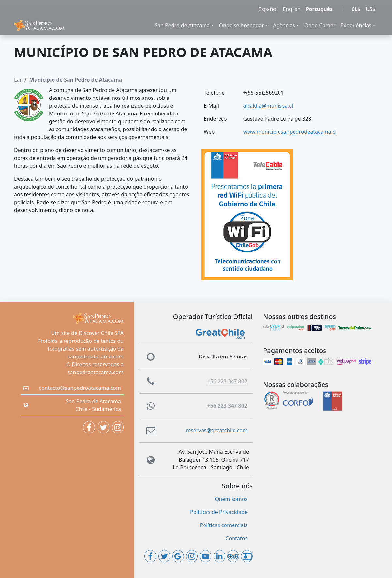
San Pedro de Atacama (182, 25)
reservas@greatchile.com (217, 430)
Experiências (356, 25)
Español (268, 9)
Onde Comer (320, 25)
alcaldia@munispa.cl (268, 106)
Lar (18, 80)
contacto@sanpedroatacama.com (80, 388)
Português (319, 9)
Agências (284, 25)
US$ (370, 9)
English (292, 9)
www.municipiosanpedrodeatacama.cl (290, 132)
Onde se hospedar (241, 25)
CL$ (356, 9)
